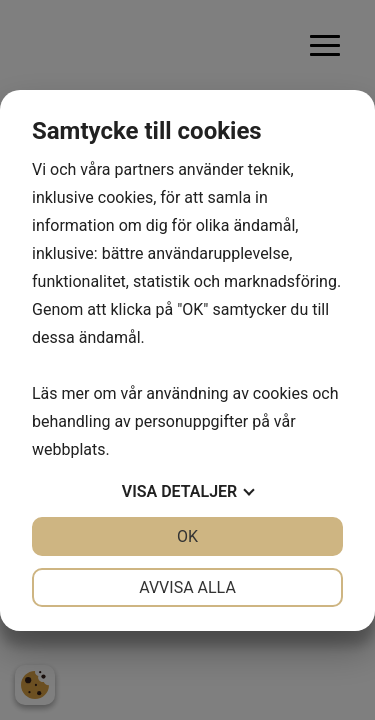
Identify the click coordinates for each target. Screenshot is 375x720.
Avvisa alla (187, 587)
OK (187, 536)
